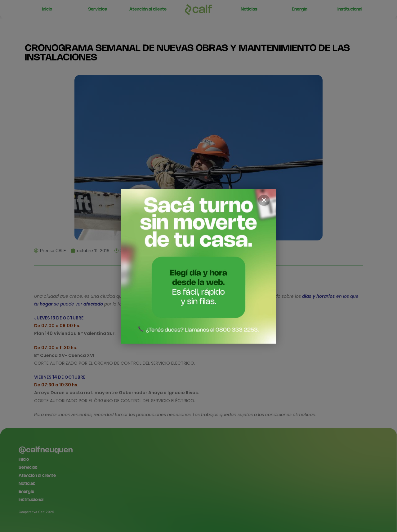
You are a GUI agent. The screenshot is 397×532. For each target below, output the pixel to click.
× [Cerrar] (264, 200)
